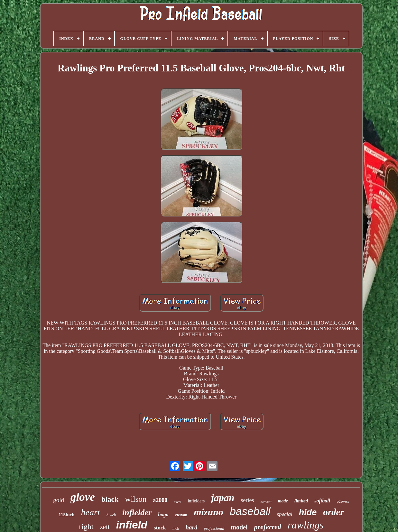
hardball (266, 502)
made (283, 501)
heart (91, 512)
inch (176, 528)
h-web (111, 515)
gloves (343, 502)
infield (132, 525)
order (333, 512)
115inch (66, 515)
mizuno (208, 512)
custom (181, 515)
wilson (136, 499)
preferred (267, 527)
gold (59, 500)
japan (223, 498)
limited (301, 501)
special (285, 514)
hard (191, 527)
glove (83, 497)
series (248, 500)
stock (160, 528)
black (110, 499)
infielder (137, 513)
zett (105, 527)
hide (308, 512)
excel (177, 502)
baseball (250, 511)
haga (163, 514)
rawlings (306, 525)
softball (322, 501)
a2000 (160, 500)
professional (214, 528)
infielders (196, 501)
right (86, 527)
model (239, 527)
